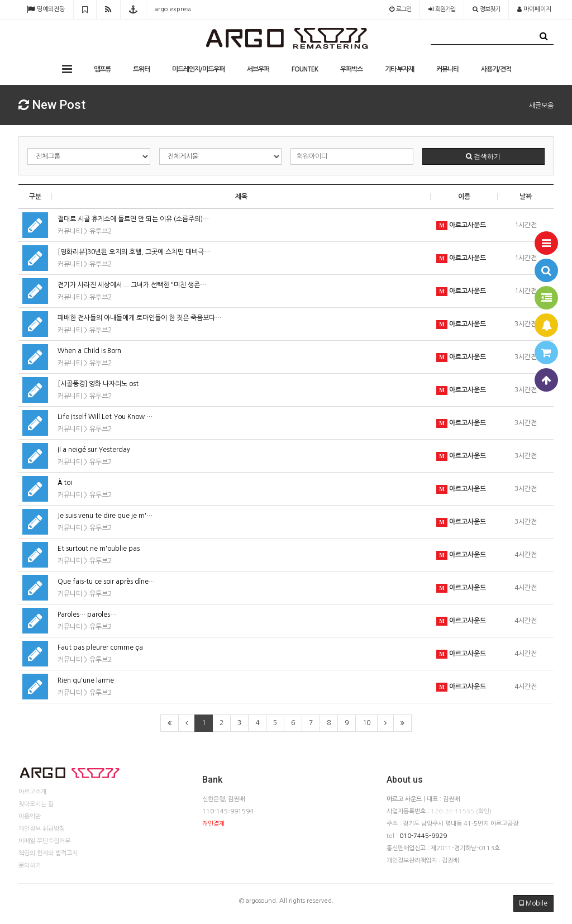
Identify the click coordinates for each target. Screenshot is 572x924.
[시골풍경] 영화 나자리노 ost (98, 384)
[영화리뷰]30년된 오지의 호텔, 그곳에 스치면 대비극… (134, 252)
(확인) (484, 811)
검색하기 (483, 156)
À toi (65, 483)
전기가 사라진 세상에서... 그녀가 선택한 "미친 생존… (132, 285)
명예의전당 (46, 9)
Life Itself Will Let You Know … (105, 417)
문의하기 (30, 866)
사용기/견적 (496, 69)
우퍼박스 (351, 69)
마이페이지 (534, 9)
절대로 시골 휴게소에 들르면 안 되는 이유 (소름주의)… (133, 219)
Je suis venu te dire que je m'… (105, 516)
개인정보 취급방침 (42, 829)
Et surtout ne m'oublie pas (99, 549)
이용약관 (30, 816)
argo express (173, 9)
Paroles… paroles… (87, 615)
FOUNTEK (305, 69)
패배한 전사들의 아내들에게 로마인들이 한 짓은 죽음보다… (139, 318)
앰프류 (102, 69)
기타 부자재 (399, 69)
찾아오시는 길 (36, 804)
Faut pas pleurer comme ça (100, 647)
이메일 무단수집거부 (44, 841)
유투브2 (101, 231)
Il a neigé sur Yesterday (94, 450)
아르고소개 (32, 792)
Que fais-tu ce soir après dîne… (106, 582)
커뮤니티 (447, 69)
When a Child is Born (89, 351)
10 (366, 723)
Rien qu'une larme (86, 680)
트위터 (141, 69)
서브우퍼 (258, 69)
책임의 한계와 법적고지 (48, 853)
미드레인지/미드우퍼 (198, 69)
